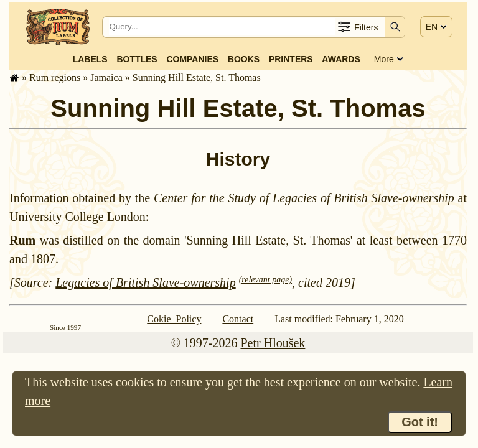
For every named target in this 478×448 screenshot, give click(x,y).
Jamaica (106, 77)
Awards (341, 59)
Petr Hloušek (273, 343)
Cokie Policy (174, 319)
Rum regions (55, 77)
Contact (238, 319)
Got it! (420, 422)
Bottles (137, 59)
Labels (90, 59)
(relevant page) (265, 280)
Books (244, 59)
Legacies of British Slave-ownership (145, 282)
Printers (291, 59)
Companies (192, 59)
